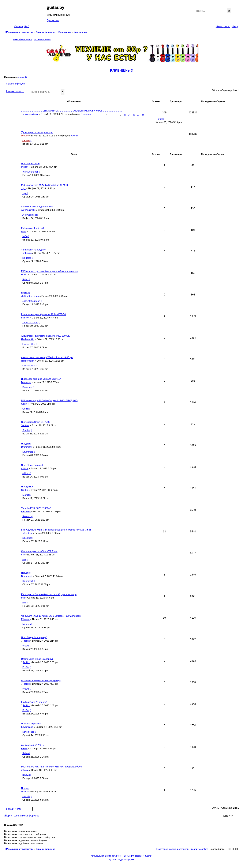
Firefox (159, 119)
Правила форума (16, 84)
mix (23, 555)
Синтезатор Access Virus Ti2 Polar (39, 551)
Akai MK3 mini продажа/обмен (37, 207)
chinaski (23, 77)
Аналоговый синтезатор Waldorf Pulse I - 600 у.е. (47, 357)
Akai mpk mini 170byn (33, 745)
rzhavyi (25, 770)
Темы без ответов (22, 39)
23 (138, 115)
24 (143, 115)
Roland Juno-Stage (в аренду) (37, 659)
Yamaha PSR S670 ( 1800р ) (36, 508)
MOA (24, 231)
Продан (25, 788)
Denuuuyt (26, 382)
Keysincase (27, 727)
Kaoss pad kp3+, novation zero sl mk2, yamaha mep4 (49, 594)
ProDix (26, 641)
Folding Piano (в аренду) (34, 702)
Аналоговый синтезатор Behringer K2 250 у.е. (45, 336)
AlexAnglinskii (28, 210)
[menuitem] (27, 26)
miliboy (25, 167)
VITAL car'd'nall (30, 172)
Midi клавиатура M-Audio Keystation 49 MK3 (44, 185)
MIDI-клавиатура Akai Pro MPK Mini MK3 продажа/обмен (51, 767)
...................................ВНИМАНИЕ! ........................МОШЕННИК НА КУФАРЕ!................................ (72, 111)
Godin (24, 404)
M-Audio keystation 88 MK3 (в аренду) (41, 680)
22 (134, 115)
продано (26, 293)
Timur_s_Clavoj (30, 322)
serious (25, 136)
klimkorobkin (28, 339)
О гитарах (86, 114)
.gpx (23, 188)
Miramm (25, 619)
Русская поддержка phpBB (121, 860)
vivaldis (25, 792)
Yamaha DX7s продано (33, 250)
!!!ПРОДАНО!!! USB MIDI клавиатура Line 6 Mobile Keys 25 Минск (56, 530)
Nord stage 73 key (31, 163)
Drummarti (27, 447)
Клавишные (122, 70)
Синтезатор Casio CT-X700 (36, 422)
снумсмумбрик (30, 114)
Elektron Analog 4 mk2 (33, 228)
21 (129, 115)
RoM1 (24, 275)
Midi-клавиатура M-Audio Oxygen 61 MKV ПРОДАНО (49, 400)
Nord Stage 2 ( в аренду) (34, 637)
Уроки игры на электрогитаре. (37, 132)
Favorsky (26, 512)
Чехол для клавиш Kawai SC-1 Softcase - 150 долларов (51, 616)
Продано (26, 444)
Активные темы (42, 39)
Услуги (74, 136)
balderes (27, 253)
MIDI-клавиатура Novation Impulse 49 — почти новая (49, 271)
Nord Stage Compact (32, 465)
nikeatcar (27, 533)
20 (125, 115)
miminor (25, 318)
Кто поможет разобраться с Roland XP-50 (43, 314)
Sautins (25, 425)
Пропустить (53, 20)
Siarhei (25, 490)
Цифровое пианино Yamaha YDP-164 (41, 379)
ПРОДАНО (27, 487)
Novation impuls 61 (31, 724)
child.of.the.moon (30, 296)
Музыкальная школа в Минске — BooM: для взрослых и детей (121, 856)
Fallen (24, 748)
